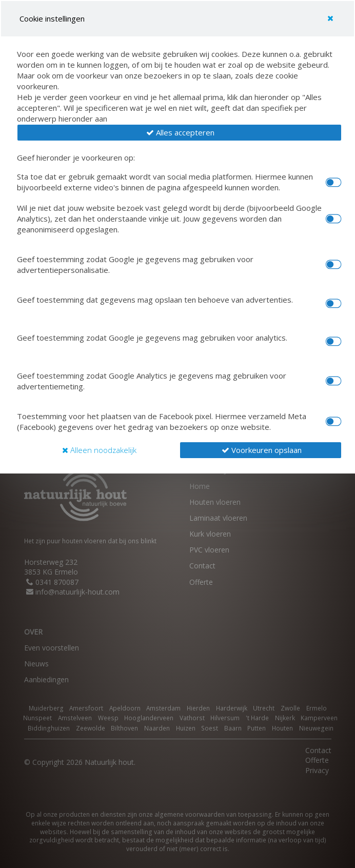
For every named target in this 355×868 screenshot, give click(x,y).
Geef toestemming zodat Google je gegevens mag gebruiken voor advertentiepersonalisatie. (135, 264)
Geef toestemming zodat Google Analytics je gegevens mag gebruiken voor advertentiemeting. (152, 381)
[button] (179, 133)
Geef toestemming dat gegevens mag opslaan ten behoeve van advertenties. (155, 300)
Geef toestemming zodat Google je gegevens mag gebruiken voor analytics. (152, 338)
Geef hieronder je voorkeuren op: (76, 157)
